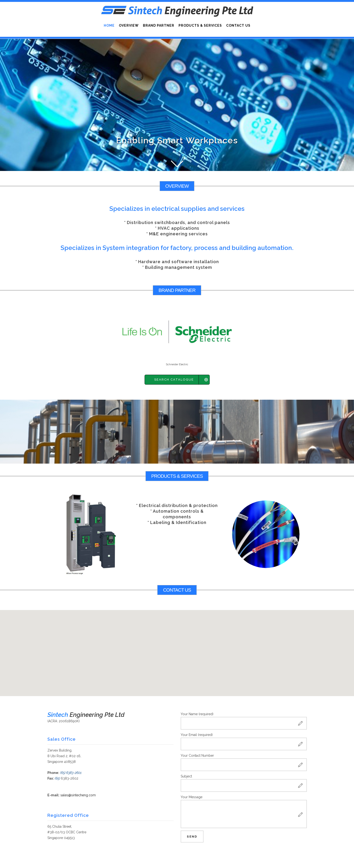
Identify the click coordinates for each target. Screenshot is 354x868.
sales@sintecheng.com (78, 795)
